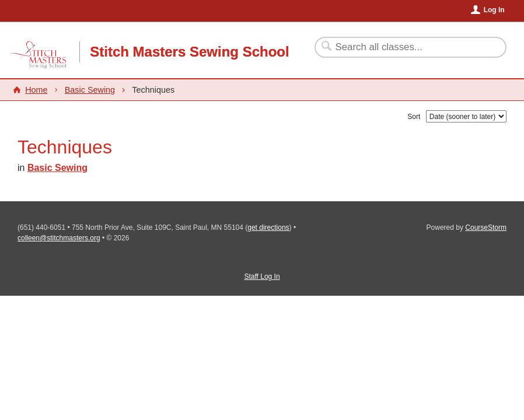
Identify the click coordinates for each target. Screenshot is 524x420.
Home (36, 90)
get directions (268, 228)
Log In (494, 10)
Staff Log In (262, 276)
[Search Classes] (404, 47)
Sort (414, 117)
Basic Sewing (90, 90)
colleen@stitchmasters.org (59, 238)
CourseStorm (486, 228)
